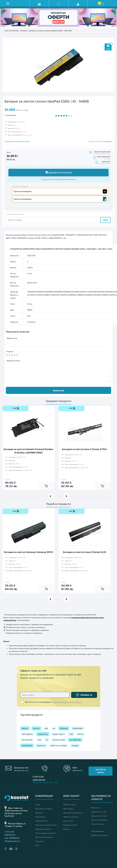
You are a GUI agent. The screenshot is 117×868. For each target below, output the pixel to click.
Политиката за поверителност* (68, 702)
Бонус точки (68, 821)
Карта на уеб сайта (99, 820)
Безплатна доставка (44, 809)
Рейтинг (11, 351)
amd (39, 740)
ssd (71, 734)
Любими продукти (71, 817)
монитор (41, 745)
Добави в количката (59, 172)
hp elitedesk (75, 740)
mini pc (81, 734)
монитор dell (59, 740)
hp (54, 728)
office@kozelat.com (21, 770)
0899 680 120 (39, 780)
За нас (38, 805)
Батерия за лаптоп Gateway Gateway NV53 (28, 544)
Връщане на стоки (99, 816)
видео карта (59, 734)
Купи (105, 220)
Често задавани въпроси (45, 833)
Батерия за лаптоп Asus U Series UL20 (85, 544)
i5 (47, 740)
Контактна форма (101, 771)
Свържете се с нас (99, 812)
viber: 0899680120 (12, 838)
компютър (43, 734)
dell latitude (27, 745)
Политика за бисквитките (46, 825)
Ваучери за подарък (100, 835)
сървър (75, 745)
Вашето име (12, 338)
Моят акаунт (68, 809)
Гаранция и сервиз (43, 829)
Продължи (59, 390)
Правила (39, 813)
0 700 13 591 (38, 777)
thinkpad (64, 728)
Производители (98, 831)
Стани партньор (98, 824)
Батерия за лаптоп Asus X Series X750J (85, 441)
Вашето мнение (14, 361)
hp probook (27, 740)
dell (46, 728)
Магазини (95, 808)
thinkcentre (78, 728)
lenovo (25, 728)
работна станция (58, 745)
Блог (37, 845)
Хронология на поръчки (73, 813)
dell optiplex (27, 734)
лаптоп (36, 728)
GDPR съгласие (69, 805)
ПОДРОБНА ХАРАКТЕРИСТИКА (17, 141)
